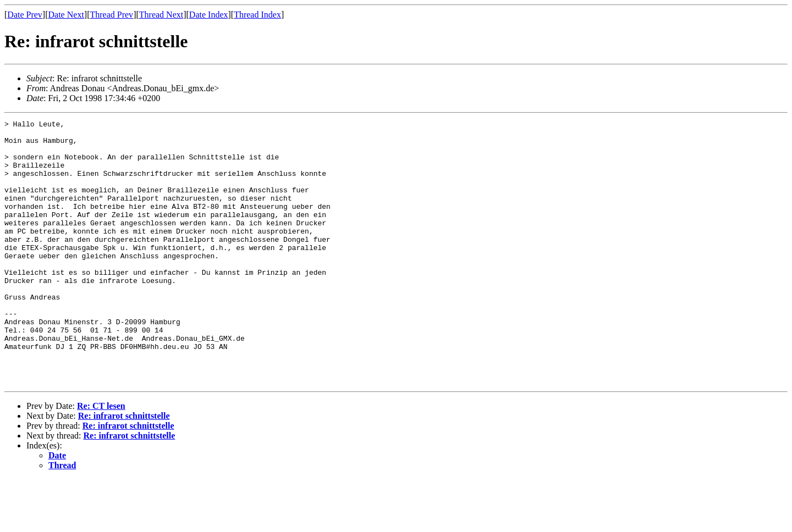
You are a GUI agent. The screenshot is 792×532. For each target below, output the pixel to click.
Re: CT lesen (101, 459)
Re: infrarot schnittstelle (124, 469)
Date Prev (25, 15)
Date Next (66, 15)
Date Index (209, 15)
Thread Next (161, 15)
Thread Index (257, 15)
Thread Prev (111, 15)
